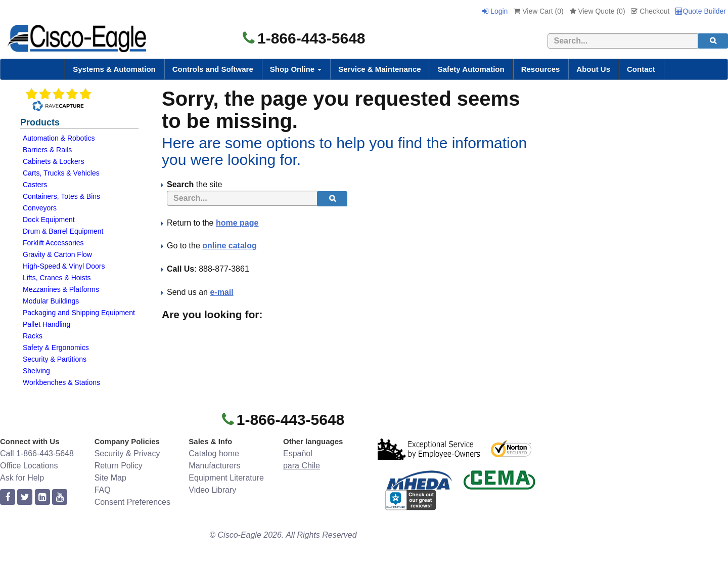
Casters (35, 185)
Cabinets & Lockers (53, 161)
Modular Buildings (51, 301)
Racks (33, 336)
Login (495, 11)
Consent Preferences (132, 502)
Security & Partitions (55, 359)
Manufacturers (214, 466)
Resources (541, 69)
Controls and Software (213, 69)
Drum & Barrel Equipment (63, 231)
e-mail (221, 292)
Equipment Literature (226, 478)
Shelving (36, 371)
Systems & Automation (114, 69)
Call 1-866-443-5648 (37, 453)
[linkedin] (42, 497)
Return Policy (119, 466)
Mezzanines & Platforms (61, 289)
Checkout (650, 11)
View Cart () (538, 11)
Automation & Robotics (59, 138)
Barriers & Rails (47, 150)
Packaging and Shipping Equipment (79, 313)
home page (237, 223)
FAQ (103, 490)
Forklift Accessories (53, 243)
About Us (593, 69)
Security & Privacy (127, 453)
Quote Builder (701, 11)
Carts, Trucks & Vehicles (61, 173)
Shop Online (296, 69)
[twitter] (25, 497)
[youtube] (60, 497)
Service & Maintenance (379, 69)
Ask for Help (22, 478)
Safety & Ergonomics (56, 348)
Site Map (110, 478)
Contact (641, 69)
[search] (713, 41)
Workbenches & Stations (61, 382)
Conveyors (40, 208)
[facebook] (8, 497)
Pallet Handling (47, 324)
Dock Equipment (49, 220)
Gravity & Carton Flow (57, 254)
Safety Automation (471, 69)
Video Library (212, 490)
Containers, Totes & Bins (61, 196)
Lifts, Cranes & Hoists (57, 278)
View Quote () (598, 11)
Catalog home (214, 453)
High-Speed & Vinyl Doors (64, 266)
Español (298, 453)
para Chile (302, 466)
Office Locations (29, 466)
